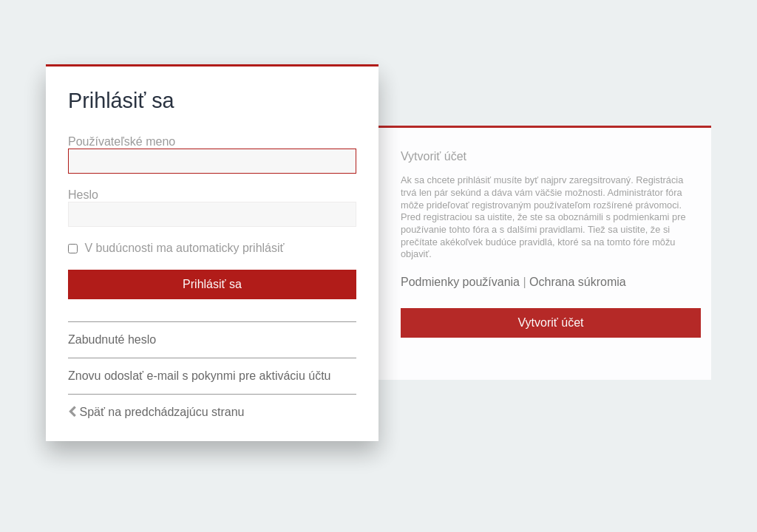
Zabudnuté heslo (112, 340)
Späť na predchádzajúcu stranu (162, 412)
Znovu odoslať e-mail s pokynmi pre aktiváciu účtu (200, 376)
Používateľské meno (122, 141)
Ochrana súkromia (578, 282)
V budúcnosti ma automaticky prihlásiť (176, 248)
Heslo (83, 195)
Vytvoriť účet (551, 323)
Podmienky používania (460, 282)
